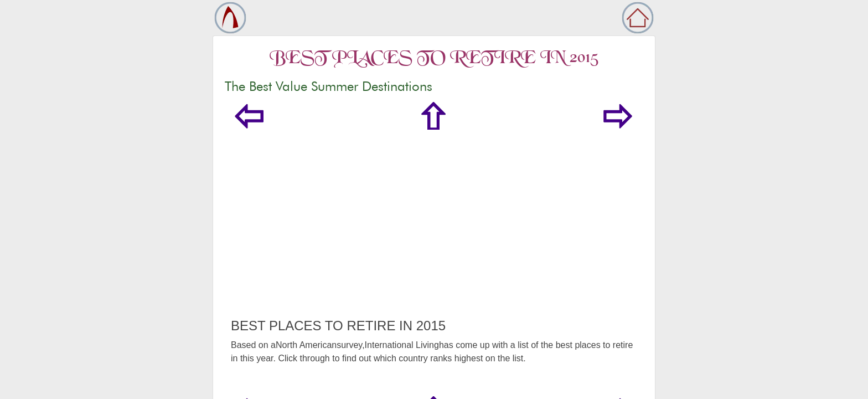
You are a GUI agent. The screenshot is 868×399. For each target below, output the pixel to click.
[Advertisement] (434, 235)
